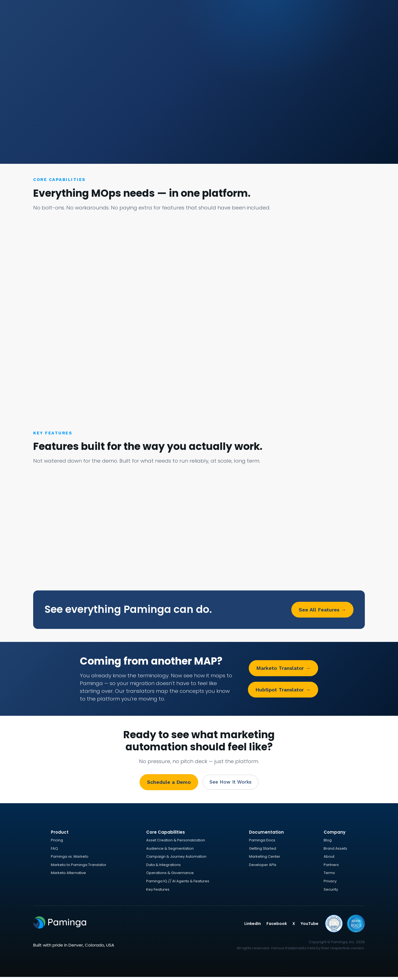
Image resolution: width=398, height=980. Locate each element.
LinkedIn (253, 926)
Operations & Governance (170, 875)
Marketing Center (265, 859)
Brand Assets (335, 851)
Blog (328, 843)
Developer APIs (263, 867)
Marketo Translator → (283, 669)
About (329, 859)
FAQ (54, 851)
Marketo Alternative (68, 875)
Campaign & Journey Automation (176, 859)
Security (331, 892)
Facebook (277, 926)
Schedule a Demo (167, 784)
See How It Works (231, 784)
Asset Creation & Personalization (176, 843)
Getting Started (263, 851)
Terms (329, 875)
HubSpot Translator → (283, 691)
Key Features (158, 892)
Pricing (57, 843)
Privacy (330, 884)
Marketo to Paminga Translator (79, 867)
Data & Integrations (163, 867)
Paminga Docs (262, 843)
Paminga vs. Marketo (70, 859)
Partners (331, 867)
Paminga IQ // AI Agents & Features (178, 884)
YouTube (310, 926)
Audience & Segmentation (170, 851)
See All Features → (322, 610)
